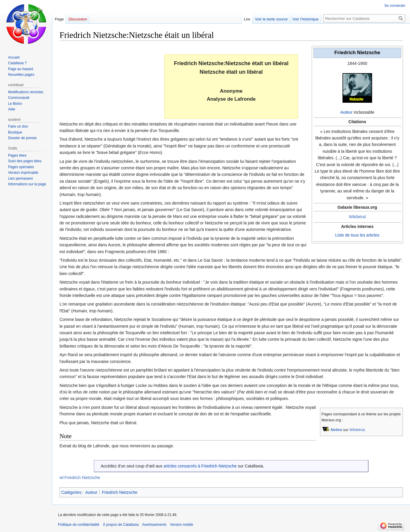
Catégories (71, 492)
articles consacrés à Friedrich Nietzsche (200, 466)
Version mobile (182, 525)
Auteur (347, 112)
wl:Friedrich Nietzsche (80, 478)
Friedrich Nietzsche (120, 492)
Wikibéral (357, 217)
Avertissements (154, 525)
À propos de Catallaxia (121, 525)
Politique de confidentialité (79, 525)
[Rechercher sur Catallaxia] (364, 18)
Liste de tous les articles (357, 235)
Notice (336, 430)
